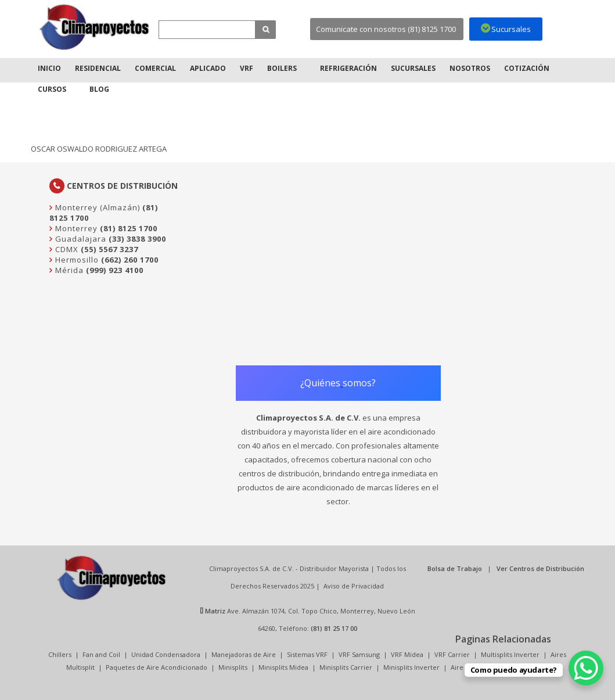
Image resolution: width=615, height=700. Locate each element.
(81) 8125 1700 (129, 228)
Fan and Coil (101, 654)
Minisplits (233, 667)
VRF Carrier (452, 654)
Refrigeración (348, 68)
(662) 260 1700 (130, 260)
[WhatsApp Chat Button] (586, 668)
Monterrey (75, 228)
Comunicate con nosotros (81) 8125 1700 (386, 29)
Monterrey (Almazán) (96, 207)
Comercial (155, 68)
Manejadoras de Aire (244, 654)
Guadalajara (80, 239)
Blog (99, 89)
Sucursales (413, 68)
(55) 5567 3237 (109, 249)
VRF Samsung (359, 654)
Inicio (49, 68)
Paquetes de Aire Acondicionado (157, 667)
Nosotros (470, 68)
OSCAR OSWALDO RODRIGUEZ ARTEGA (99, 149)
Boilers (282, 68)
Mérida (68, 270)
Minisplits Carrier (346, 667)
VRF (247, 68)
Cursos (52, 89)
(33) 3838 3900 (137, 239)
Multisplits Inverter (510, 654)
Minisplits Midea (283, 667)
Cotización (527, 68)
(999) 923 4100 (115, 270)
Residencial (98, 68)
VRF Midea (407, 654)
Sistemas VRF (307, 654)
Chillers (60, 654)
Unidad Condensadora (166, 654)
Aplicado (208, 68)
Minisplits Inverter (411, 667)
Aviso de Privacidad (354, 586)
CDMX (66, 249)
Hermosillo (76, 260)
